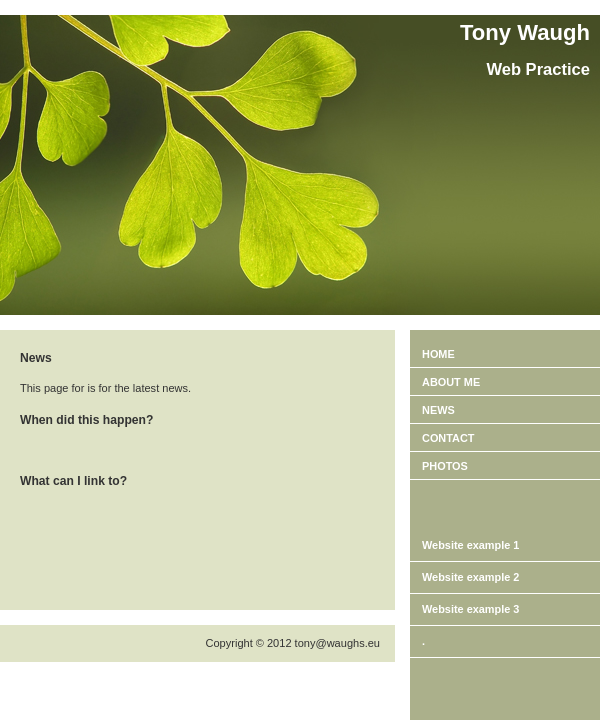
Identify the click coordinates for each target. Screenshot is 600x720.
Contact (448, 438)
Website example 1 (470, 545)
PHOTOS (445, 466)
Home (438, 354)
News (438, 410)
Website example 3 (470, 609)
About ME (451, 382)
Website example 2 (470, 577)
